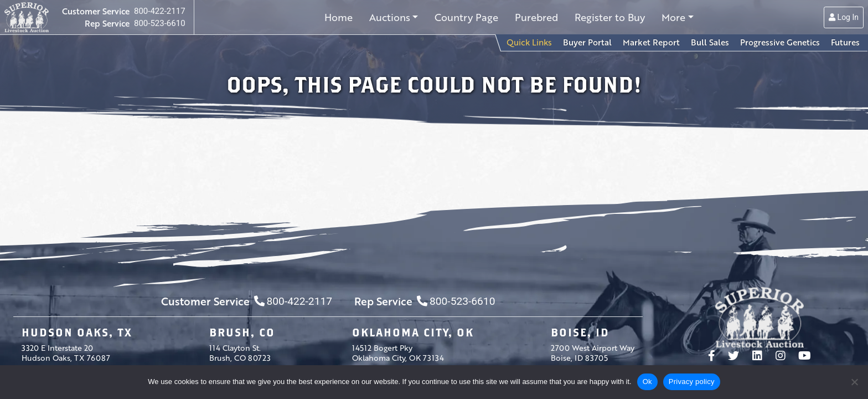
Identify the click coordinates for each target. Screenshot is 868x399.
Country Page (466, 17)
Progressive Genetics (780, 42)
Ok (647, 382)
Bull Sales (710, 42)
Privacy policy (692, 382)
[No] (854, 382)
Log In (844, 17)
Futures (845, 42)
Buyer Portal (587, 42)
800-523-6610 (160, 23)
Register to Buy (610, 17)
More (673, 17)
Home (339, 17)
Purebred (536, 17)
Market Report (651, 42)
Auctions (390, 17)
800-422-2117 (160, 11)
